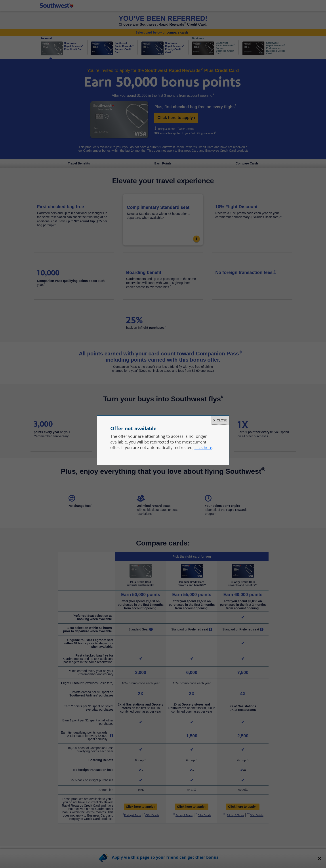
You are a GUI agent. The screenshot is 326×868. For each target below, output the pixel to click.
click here (203, 447)
